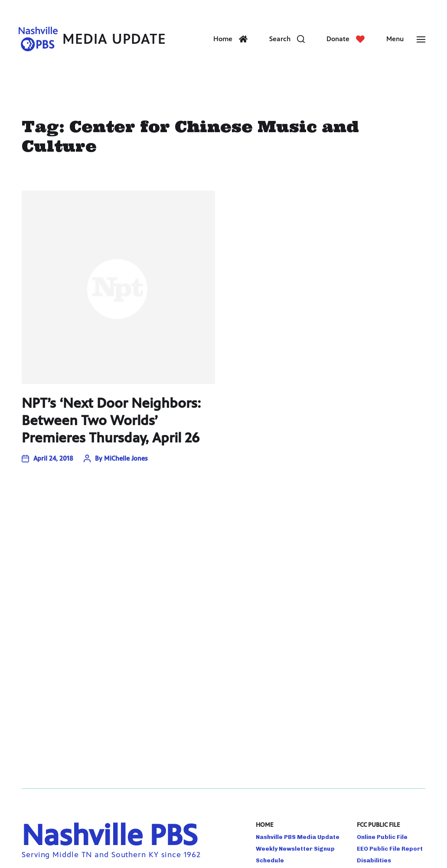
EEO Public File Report (390, 848)
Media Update (114, 39)
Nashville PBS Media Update (298, 837)
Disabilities (374, 860)
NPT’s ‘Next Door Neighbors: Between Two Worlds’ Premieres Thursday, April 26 (111, 421)
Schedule (270, 860)
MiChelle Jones (126, 458)
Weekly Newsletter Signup (295, 848)
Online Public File (382, 837)
